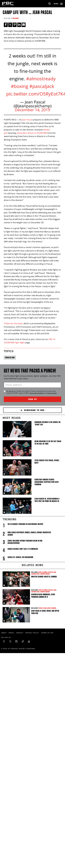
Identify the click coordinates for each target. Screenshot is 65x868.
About (4, 633)
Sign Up (33, 400)
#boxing (20, 86)
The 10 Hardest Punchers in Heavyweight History (25, 524)
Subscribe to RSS (33, 410)
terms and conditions (37, 393)
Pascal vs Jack (10, 357)
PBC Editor (16, 18)
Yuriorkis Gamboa (45, 574)
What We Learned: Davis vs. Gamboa (44, 577)
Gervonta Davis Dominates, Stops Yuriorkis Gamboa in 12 (43, 596)
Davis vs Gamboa (43, 572)
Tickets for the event (13, 323)
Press (11, 633)
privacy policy (52, 393)
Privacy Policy (32, 633)
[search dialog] (50, 4)
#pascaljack (42, 86)
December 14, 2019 (32, 110)
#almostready (41, 79)
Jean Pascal (27, 120)
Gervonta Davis (35, 574)
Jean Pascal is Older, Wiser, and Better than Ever (45, 612)
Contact (20, 633)
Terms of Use (47, 633)
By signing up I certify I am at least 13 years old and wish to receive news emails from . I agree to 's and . (32, 392)
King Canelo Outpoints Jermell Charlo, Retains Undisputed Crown (29, 534)
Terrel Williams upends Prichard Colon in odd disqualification (25, 542)
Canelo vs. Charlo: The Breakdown (20, 557)
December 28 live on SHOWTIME (32, 133)
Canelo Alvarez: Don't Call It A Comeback (23, 549)
